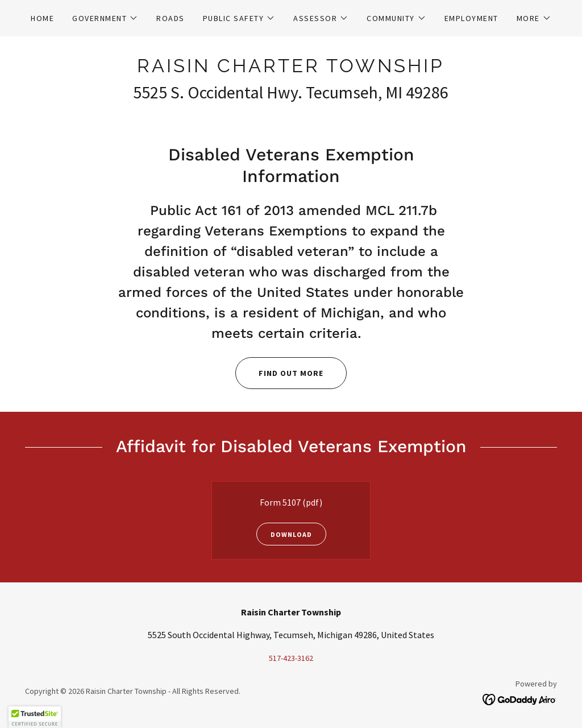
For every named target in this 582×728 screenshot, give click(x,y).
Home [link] (42, 18)
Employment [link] (471, 18)
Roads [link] (171, 18)
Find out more (279, 373)
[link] (291, 69)
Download (284, 534)
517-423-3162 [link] (291, 658)
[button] (105, 18)
